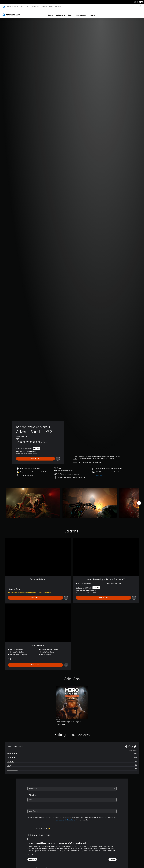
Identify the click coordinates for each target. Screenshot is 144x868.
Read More (32, 853)
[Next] (139, 501)
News (44, 6)
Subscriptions (81, 13)
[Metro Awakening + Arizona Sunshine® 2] (33, 501)
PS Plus (27, 6)
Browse (92, 13)
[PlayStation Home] (4, 6)
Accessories (36, 6)
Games (9, 6)
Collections (60, 13)
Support (57, 6)
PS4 (21, 6)
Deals (70, 13)
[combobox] (72, 786)
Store (50, 6)
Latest (51, 13)
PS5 (15, 6)
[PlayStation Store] (12, 12)
